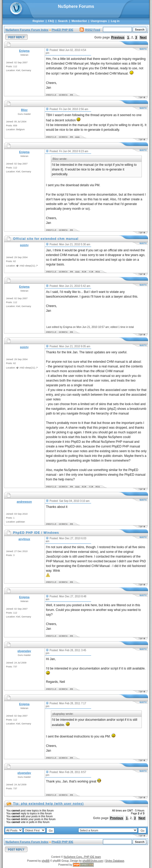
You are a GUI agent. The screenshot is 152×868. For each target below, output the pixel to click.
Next (143, 37)
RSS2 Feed (90, 30)
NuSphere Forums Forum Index (27, 30)
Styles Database (115, 861)
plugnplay (24, 651)
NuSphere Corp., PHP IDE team (82, 857)
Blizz (24, 110)
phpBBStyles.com (93, 861)
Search (63, 21)
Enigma (24, 51)
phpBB (45, 861)
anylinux (24, 539)
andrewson (24, 502)
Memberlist (79, 21)
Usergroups (99, 21)
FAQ (51, 21)
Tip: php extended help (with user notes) (48, 804)
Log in (115, 21)
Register (38, 21)
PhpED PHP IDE (63, 30)
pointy (24, 245)
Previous (118, 37)
